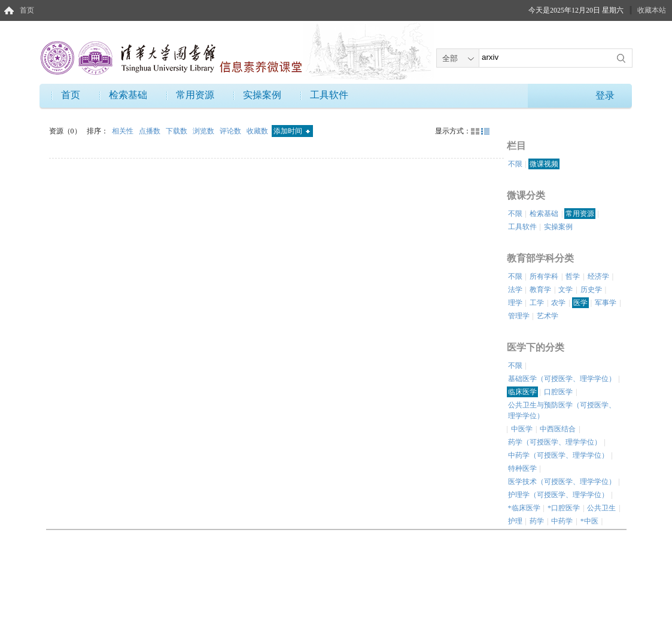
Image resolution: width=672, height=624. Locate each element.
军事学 (606, 303)
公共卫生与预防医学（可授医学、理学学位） (562, 410)
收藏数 (258, 131)
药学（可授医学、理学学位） (555, 442)
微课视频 (544, 164)
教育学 (540, 290)
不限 (515, 164)
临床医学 (522, 392)
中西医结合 (558, 429)
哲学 (573, 276)
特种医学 (522, 468)
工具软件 (329, 95)
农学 (558, 303)
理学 (515, 303)
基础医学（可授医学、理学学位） (562, 379)
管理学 (519, 316)
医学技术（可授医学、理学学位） (562, 482)
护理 (515, 521)
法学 (515, 290)
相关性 (124, 131)
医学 (580, 303)
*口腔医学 (564, 508)
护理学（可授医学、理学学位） (558, 495)
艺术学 (548, 316)
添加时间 (292, 131)
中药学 (562, 521)
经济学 (598, 276)
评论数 (231, 131)
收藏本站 (652, 10)
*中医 (589, 521)
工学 (537, 303)
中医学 (522, 429)
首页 (27, 10)
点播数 (150, 131)
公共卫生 (601, 508)
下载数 (177, 131)
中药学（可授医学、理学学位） (558, 455)
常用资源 (195, 95)
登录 (605, 95)
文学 (565, 290)
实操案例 (262, 95)
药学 (537, 521)
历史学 (591, 290)
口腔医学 (558, 392)
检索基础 (128, 95)
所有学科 (544, 276)
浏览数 (204, 131)
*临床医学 (524, 508)
